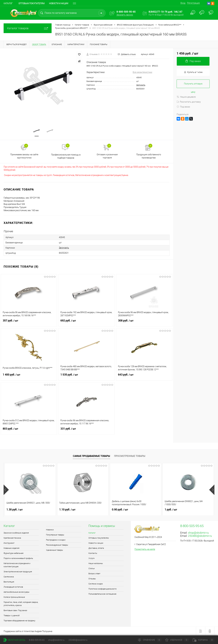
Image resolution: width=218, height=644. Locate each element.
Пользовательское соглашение (102, 594)
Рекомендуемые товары (57, 545)
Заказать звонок (125, 15)
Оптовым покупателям (31, 3)
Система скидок (96, 584)
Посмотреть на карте (145, 549)
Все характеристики (142, 72)
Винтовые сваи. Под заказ (15, 610)
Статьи (92, 568)
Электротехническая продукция (18, 572)
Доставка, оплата (96, 548)
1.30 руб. (15, 510)
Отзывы (92, 579)
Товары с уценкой (12, 615)
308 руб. (144, 322)
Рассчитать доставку (189, 102)
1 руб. (171, 510)
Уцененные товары (54, 550)
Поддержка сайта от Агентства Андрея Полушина (28, 631)
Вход (183, 3)
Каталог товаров (28, 28)
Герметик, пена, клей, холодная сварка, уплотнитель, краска (21, 604)
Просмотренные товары (130, 456)
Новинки (50, 530)
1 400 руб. (29, 376)
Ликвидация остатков (13, 587)
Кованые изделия (11, 548)
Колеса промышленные (14, 597)
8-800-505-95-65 (37, 640)
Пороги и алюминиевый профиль (18, 558)
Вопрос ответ (94, 574)
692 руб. (87, 322)
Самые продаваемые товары (91, 456)
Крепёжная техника (12, 538)
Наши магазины (96, 563)
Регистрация (193, 3)
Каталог (8, 3)
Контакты (93, 553)
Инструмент (9, 543)
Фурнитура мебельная (13, 553)
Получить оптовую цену (193, 85)
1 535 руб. (87, 376)
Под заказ (183, 107)
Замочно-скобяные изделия (16, 533)
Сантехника (9, 577)
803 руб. (29, 430)
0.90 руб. (120, 510)
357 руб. (29, 322)
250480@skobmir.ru (200, 536)
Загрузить (141, 85)
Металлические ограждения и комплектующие (17, 565)
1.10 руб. (67, 510)
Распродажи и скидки (56, 540)
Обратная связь (14, 640)
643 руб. (144, 376)
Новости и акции (59, 3)
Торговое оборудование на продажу (19, 621)
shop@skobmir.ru (198, 533)
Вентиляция (9, 582)
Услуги (91, 558)
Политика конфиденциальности (102, 589)
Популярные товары (55, 535)
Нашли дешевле (186, 97)
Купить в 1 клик (193, 72)
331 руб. (87, 430)
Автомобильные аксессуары (16, 592)
